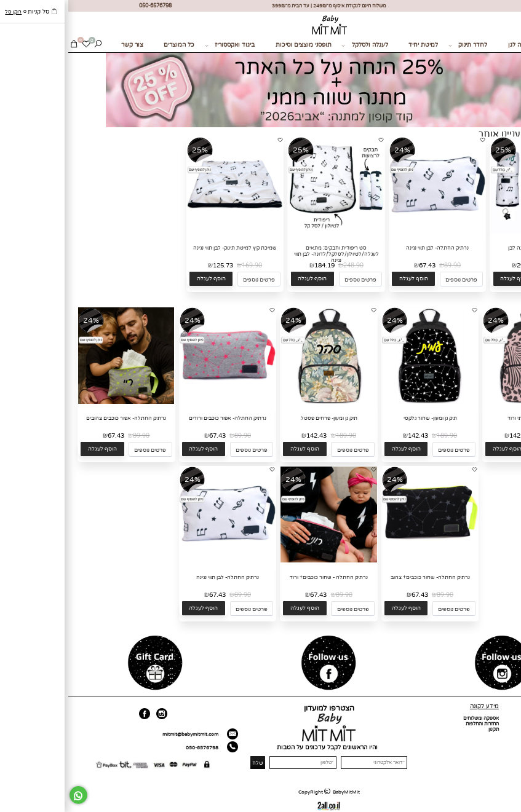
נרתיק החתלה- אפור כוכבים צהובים (58, 418)
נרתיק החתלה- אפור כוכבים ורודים (159, 418)
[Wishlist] (18, 45)
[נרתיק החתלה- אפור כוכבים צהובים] (58, 402)
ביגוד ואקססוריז (161, 45)
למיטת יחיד (355, 45)
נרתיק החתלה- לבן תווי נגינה (369, 248)
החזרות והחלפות (414, 724)
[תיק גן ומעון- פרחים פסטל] (260, 402)
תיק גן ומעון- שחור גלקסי (362, 418)
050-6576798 (134, 748)
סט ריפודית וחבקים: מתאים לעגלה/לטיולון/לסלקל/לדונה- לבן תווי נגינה (268, 254)
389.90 (487, 266)
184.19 (256, 266)
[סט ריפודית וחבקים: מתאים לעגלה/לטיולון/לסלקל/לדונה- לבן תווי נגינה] (268, 232)
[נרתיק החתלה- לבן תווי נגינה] (369, 232)
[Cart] (6, 45)
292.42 (459, 266)
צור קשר (64, 45)
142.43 (451, 436)
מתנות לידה (502, 45)
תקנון (425, 729)
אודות (511, 724)
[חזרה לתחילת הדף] (509, 803)
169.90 (184, 266)
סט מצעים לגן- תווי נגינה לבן (471, 248)
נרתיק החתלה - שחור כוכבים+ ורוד (260, 577)
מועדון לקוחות (503, 740)
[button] (447, 279)
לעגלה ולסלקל (296, 45)
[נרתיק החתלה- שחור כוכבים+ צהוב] (362, 561)
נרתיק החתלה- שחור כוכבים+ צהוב (362, 577)
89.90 (384, 266)
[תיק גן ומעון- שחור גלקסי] (362, 402)
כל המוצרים (111, 45)
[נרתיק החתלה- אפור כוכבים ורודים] (159, 402)
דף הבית (508, 718)
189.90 (480, 436)
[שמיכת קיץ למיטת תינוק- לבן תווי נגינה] (167, 232)
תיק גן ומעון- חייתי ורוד (463, 418)
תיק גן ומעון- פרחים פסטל (261, 418)
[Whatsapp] (10, 795)
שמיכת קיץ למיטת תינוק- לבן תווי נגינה (167, 248)
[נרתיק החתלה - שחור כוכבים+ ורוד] (260, 561)
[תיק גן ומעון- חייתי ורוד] (463, 402)
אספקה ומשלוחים (413, 718)
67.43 (359, 266)
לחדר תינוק (400, 45)
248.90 (285, 266)
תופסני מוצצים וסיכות (235, 45)
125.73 (155, 266)
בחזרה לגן (453, 45)
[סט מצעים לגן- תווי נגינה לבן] (471, 232)
